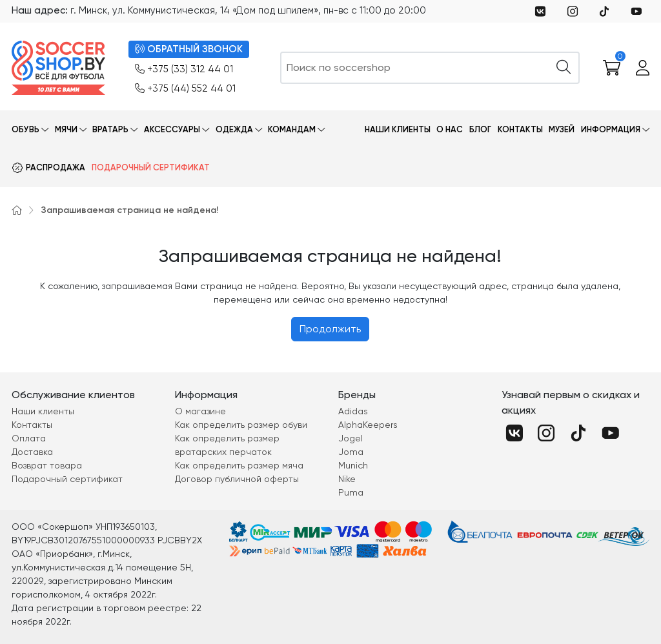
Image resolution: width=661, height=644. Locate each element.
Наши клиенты (398, 129)
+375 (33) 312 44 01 (184, 69)
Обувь (25, 129)
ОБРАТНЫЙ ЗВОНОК (189, 49)
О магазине (200, 411)
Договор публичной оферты (237, 479)
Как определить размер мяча (239, 465)
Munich (353, 465)
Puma (351, 492)
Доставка (32, 452)
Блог (480, 129)
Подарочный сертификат (151, 167)
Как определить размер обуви (241, 425)
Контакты (520, 129)
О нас (450, 129)
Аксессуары (172, 129)
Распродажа (56, 167)
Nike (347, 479)
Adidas (353, 411)
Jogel (351, 438)
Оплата (29, 438)
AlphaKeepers (368, 425)
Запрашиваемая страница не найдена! (130, 210)
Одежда (234, 129)
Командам (292, 129)
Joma (351, 452)
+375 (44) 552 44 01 (185, 89)
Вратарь (110, 129)
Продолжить (330, 329)
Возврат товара (47, 465)
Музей (562, 129)
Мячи (66, 129)
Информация (611, 129)
